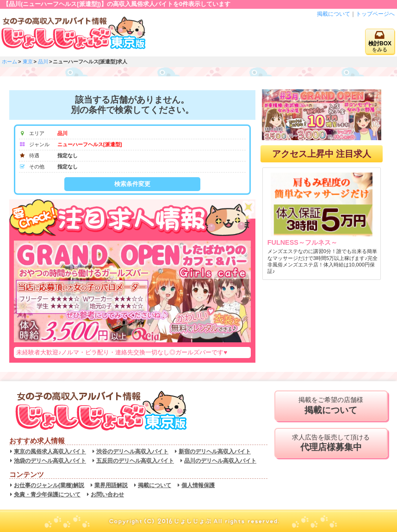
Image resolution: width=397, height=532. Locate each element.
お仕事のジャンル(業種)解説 (49, 485)
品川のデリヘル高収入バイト (220, 461)
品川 (43, 62)
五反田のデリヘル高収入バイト (135, 461)
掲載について (334, 14)
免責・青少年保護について (47, 495)
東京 (28, 62)
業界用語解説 (111, 485)
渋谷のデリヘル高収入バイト (132, 452)
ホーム (9, 62)
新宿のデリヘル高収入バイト (215, 452)
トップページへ (375, 14)
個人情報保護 (198, 485)
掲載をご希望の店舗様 (331, 406)
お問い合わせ (107, 495)
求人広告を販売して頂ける (331, 443)
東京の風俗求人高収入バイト (50, 452)
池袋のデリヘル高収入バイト (50, 461)
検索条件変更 (132, 184)
